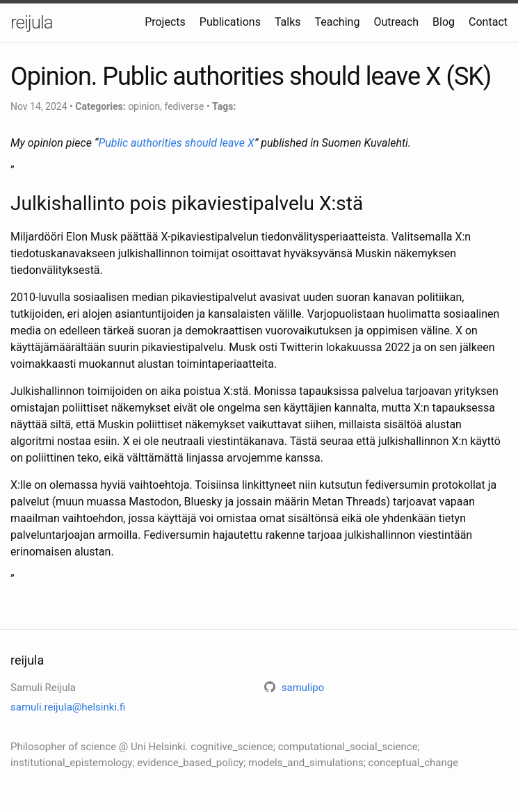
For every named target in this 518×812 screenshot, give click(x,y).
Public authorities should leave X (176, 143)
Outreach (396, 22)
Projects (165, 22)
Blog (444, 22)
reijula (32, 22)
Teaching (338, 22)
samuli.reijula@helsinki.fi (68, 707)
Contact (488, 22)
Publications (230, 22)
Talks (288, 22)
